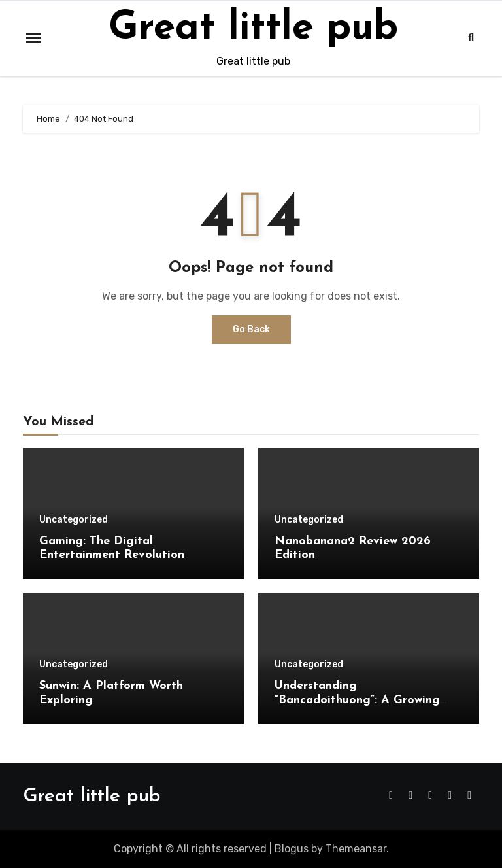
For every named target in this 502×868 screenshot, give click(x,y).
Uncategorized (74, 520)
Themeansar (356, 849)
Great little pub (253, 29)
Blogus (292, 849)
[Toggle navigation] (33, 38)
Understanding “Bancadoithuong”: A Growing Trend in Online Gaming (357, 700)
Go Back (251, 329)
